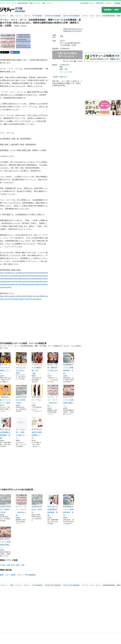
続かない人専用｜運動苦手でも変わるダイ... (53, 363)
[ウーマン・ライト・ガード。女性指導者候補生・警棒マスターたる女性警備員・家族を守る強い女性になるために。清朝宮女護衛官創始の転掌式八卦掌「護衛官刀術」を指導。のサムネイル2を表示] (23, 41)
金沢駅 (74, 45)
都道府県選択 (20, 11)
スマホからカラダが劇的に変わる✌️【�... (37, 363)
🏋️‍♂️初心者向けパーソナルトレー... (37, 394)
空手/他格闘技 (37, 16)
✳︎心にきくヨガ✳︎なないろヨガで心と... (21, 362)
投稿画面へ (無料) (111, 10)
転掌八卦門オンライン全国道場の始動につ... (69, 396)
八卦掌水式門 (64, 65)
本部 (23, 565)
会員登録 (117, 3)
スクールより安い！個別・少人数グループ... (21, 428)
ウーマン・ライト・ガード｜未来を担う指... (53, 396)
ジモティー (4, 16)
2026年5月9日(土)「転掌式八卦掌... (21, 394)
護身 (18, 565)
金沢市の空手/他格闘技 (71, 16)
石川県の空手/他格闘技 (53, 16)
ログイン (109, 3)
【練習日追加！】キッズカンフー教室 (5, 394)
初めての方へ (100, 3)
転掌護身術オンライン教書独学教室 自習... (69, 363)
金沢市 (62, 41)
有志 (13, 565)
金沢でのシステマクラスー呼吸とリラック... (5, 363)
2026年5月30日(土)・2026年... (37, 504)
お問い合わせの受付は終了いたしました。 (67, 55)
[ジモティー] (7, 10)
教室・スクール (16, 16)
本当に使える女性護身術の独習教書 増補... (5, 428)
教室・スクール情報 (8, 575)
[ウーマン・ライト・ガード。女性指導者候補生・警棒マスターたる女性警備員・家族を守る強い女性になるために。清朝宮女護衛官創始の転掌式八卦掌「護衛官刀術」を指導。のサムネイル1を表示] (8, 41)
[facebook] (15, 52)
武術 (8, 565)
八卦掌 (3, 565)
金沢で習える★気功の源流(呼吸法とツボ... (37, 428)
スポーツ (27, 16)
